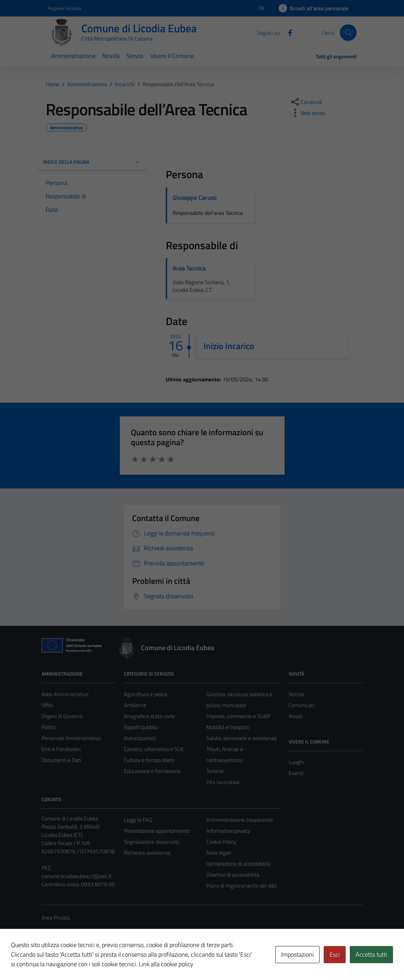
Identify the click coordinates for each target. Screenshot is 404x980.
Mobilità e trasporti (228, 727)
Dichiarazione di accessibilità (238, 864)
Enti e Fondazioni (61, 749)
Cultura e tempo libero (149, 760)
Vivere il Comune (172, 56)
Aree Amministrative (65, 694)
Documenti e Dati (61, 760)
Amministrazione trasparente (240, 820)
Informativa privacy (228, 831)
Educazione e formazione (152, 771)
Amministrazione (73, 56)
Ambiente (135, 705)
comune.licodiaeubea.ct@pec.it (77, 876)
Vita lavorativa (223, 782)
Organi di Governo (62, 716)
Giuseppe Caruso (195, 198)
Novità (111, 56)
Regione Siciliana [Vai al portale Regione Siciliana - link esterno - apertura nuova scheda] (64, 8)
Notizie (297, 694)
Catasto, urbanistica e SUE (154, 749)
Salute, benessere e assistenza (241, 738)
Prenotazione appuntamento (157, 831)
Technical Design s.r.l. (88, 960)
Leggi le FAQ (138, 820)
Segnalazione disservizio (151, 842)
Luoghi (296, 762)
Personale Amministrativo (71, 738)
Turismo (215, 771)
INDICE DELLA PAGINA (92, 162)
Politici (49, 727)
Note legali (219, 853)
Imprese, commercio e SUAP (238, 716)
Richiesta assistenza (147, 853)
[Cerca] (348, 33)
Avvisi (295, 716)
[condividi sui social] (306, 102)
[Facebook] (287, 32)
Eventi (296, 773)
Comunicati (301, 705)
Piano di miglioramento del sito (241, 886)
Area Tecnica (189, 268)
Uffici (47, 705)
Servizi (135, 56)
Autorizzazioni (140, 738)
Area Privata (56, 918)
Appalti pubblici (141, 727)
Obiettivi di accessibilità (233, 875)
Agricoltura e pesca (146, 694)
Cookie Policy (221, 842)
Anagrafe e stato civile (149, 716)
